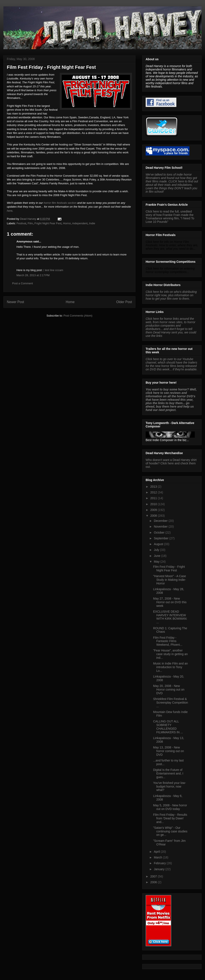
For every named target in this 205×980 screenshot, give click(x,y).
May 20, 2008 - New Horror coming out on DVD (169, 690)
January (160, 869)
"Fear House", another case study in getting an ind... (170, 654)
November (161, 527)
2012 (154, 492)
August (159, 544)
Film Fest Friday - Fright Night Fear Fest (169, 568)
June (157, 556)
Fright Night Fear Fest (48, 223)
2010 (154, 504)
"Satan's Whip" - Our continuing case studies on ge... (170, 831)
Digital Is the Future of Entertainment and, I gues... (168, 773)
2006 (154, 882)
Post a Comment (23, 283)
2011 (154, 498)
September (161, 538)
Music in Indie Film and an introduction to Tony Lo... (171, 667)
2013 (154, 487)
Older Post (124, 302)
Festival (21, 223)
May (157, 562)
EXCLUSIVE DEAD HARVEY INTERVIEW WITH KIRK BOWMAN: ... (170, 617)
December (161, 521)
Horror (67, 223)
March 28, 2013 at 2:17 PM (33, 275)
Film (30, 223)
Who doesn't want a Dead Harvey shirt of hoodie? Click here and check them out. (171, 463)
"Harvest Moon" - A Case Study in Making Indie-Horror (170, 580)
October (160, 533)
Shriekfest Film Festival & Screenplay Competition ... (171, 703)
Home (70, 302)
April (157, 852)
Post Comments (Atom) (78, 316)
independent (80, 223)
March (158, 857)
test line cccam (54, 270)
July (157, 550)
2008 (154, 516)
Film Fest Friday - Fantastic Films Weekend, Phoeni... (168, 641)
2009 (154, 510)
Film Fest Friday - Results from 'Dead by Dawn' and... (170, 818)
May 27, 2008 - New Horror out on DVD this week (170, 602)
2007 (154, 876)
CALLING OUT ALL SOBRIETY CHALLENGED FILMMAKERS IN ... (168, 727)
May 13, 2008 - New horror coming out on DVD (168, 751)
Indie (92, 223)
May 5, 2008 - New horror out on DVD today (170, 807)
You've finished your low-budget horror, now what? (170, 786)
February (160, 863)
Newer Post (15, 302)
